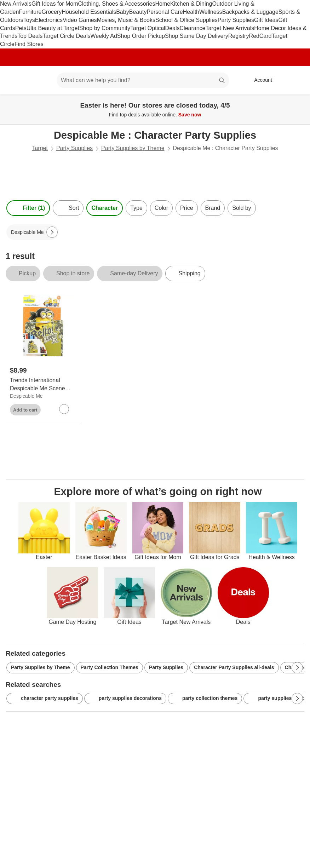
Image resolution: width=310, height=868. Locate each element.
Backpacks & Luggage (250, 12)
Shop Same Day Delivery (197, 36)
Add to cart (25, 410)
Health (191, 12)
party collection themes (205, 699)
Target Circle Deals (66, 36)
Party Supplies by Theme (133, 148)
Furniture (30, 12)
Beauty (138, 12)
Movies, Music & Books (126, 20)
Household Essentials (89, 12)
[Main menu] (40, 80)
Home (163, 4)
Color (161, 208)
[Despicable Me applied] (32, 232)
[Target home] (16, 80)
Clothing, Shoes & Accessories (117, 4)
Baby (122, 12)
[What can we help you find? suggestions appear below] (143, 80)
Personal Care (165, 12)
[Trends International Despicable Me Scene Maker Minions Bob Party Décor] (43, 385)
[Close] (300, 103)
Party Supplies (236, 20)
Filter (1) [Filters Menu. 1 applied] (28, 208)
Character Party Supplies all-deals (234, 667)
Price (186, 208)
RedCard (260, 36)
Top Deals (30, 36)
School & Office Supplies (186, 20)
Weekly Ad (104, 36)
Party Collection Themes (110, 667)
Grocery (51, 12)
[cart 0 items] (295, 80)
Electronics (49, 20)
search (222, 81)
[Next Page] (52, 232)
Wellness (211, 12)
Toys (29, 20)
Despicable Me (26, 396)
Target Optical (148, 28)
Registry (239, 36)
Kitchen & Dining (191, 4)
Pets (21, 28)
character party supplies (45, 699)
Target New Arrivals (230, 28)
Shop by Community (105, 28)
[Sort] (68, 208)
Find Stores (29, 44)
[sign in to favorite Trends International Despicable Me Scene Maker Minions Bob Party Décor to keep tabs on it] (64, 409)
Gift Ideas (266, 20)
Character (105, 208)
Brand (213, 208)
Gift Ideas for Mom (55, 4)
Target (40, 148)
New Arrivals (16, 4)
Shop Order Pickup (141, 36)
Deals (173, 28)
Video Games (80, 20)
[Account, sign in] (260, 80)
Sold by (242, 208)
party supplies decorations (125, 699)
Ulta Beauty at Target (53, 28)
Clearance (193, 28)
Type (136, 208)
